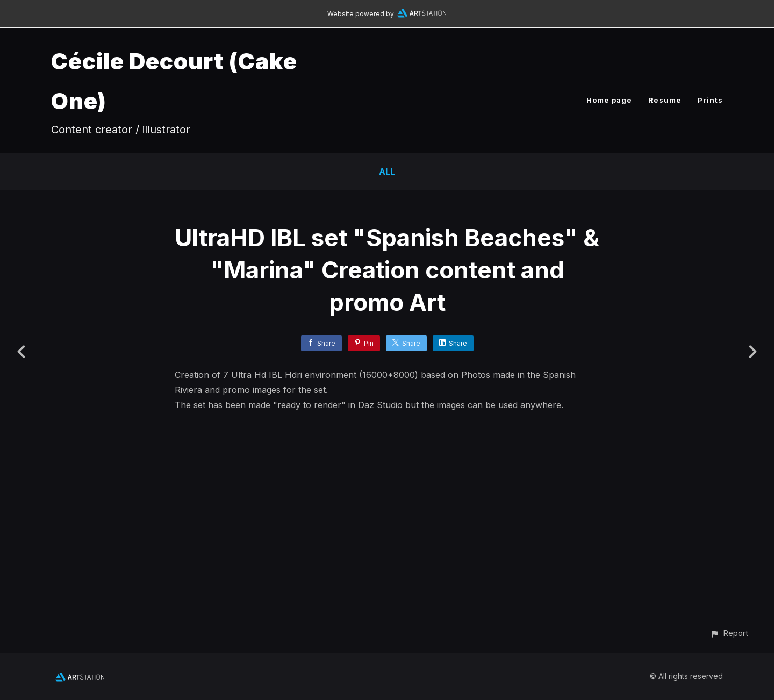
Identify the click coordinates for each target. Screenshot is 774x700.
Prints (710, 100)
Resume (665, 100)
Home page (609, 100)
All (387, 172)
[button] (729, 633)
